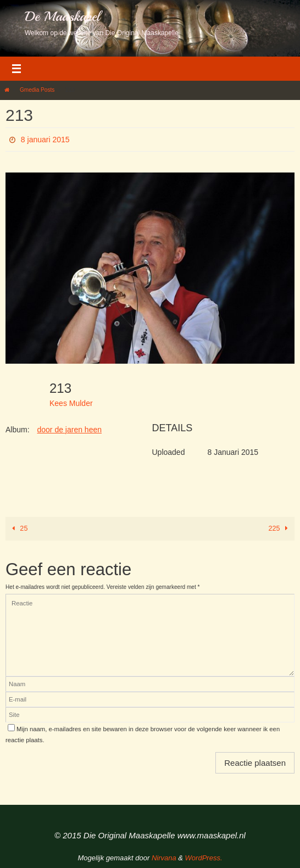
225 (280, 528)
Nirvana (164, 858)
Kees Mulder (71, 403)
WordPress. (204, 858)
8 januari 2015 (45, 140)
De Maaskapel (62, 16)
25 (18, 528)
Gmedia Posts (37, 90)
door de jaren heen (69, 430)
